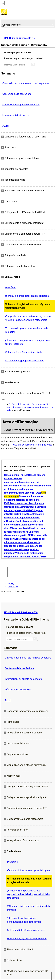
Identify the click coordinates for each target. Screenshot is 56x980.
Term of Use (13, 587)
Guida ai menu (38, 404)
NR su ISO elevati (20, 514)
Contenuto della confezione (17, 94)
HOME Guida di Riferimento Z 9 (19, 38)
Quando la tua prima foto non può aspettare (26, 83)
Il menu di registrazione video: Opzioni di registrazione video (28, 306)
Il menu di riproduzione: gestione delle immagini (26, 330)
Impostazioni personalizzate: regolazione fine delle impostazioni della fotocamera (28, 318)
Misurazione (17, 528)
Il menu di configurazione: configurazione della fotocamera (27, 342)
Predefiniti (10, 288)
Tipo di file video (30, 486)
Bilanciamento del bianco (22, 503)
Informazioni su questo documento (21, 105)
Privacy (11, 584)
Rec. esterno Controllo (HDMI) (31, 557)
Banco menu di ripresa (16, 475)
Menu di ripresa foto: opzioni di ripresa (27, 296)
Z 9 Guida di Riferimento (19, 404)
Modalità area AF (19, 532)
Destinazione (15, 486)
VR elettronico (22, 539)
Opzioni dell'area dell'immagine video (33, 445)
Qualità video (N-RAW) (29, 493)
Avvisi (6, 126)
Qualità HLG (25, 510)
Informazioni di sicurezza (16, 115)
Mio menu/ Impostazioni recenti (24, 361)
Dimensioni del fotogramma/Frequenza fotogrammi (28, 489)
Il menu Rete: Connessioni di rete (24, 352)
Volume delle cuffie (26, 553)
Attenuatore (22, 542)
